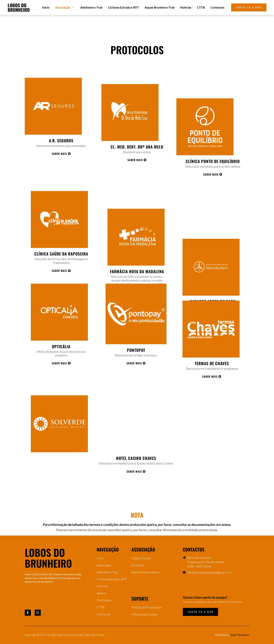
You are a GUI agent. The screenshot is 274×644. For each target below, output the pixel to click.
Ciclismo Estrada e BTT (123, 7)
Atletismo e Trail (91, 7)
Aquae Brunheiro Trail (160, 7)
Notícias (186, 7)
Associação (64, 7)
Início (46, 7)
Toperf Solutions (240, 635)
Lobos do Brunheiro (19, 7)
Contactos (217, 7)
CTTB (201, 7)
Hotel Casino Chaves (136, 495)
